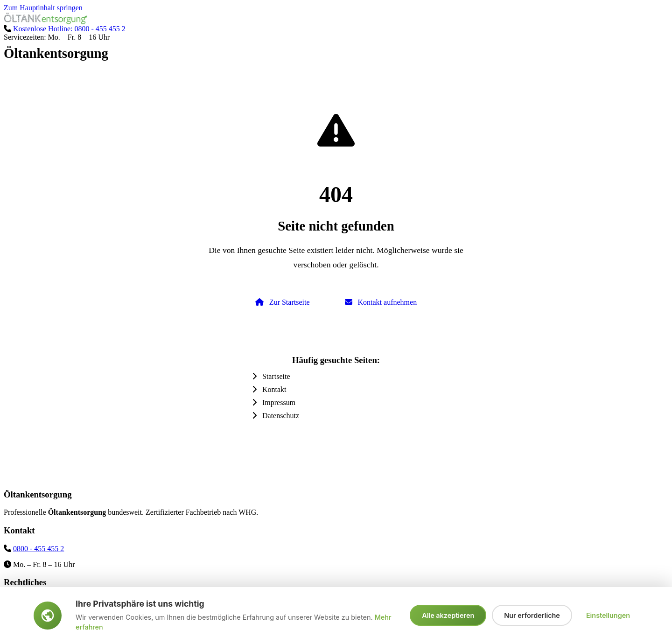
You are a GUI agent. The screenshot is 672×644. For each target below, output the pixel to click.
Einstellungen (608, 615)
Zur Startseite (283, 302)
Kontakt (269, 389)
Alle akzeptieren (448, 615)
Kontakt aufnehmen (381, 302)
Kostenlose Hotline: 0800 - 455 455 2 (69, 29)
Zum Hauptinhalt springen (43, 8)
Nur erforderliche (532, 615)
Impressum (274, 402)
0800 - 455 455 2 (38, 549)
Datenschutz (276, 416)
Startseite (271, 376)
